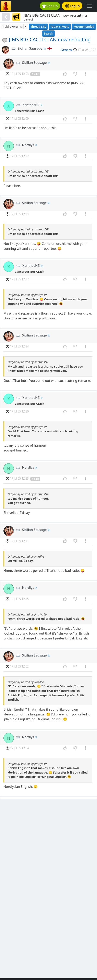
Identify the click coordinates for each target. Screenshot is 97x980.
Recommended (84, 27)
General (67, 50)
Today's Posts (60, 27)
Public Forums (12, 27)
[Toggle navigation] (90, 6)
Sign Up (50, 6)
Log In (72, 6)
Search (49, 33)
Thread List (38, 27)
